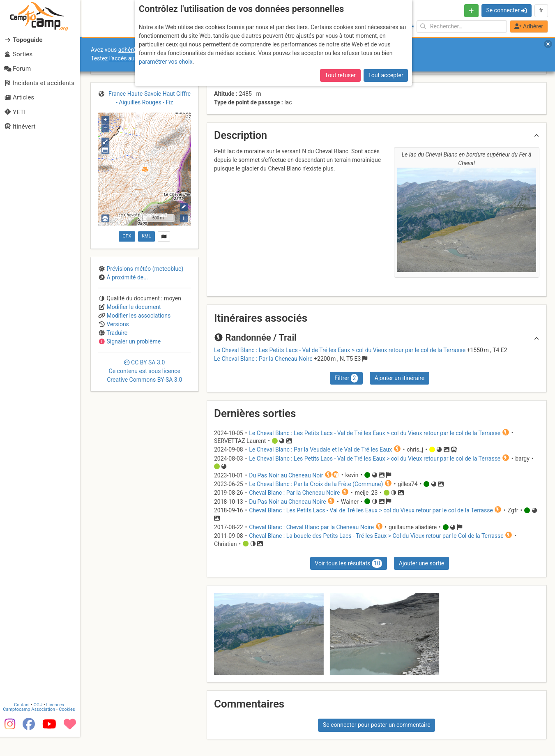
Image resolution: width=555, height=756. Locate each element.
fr (541, 10)
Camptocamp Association (31, 729)
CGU (40, 724)
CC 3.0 (144, 371)
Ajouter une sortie (421, 563)
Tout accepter (386, 75)
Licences (57, 724)
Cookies (69, 729)
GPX (127, 236)
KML (146, 236)
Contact (24, 724)
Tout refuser (340, 75)
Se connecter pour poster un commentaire (377, 725)
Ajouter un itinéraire (400, 378)
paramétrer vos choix (166, 62)
